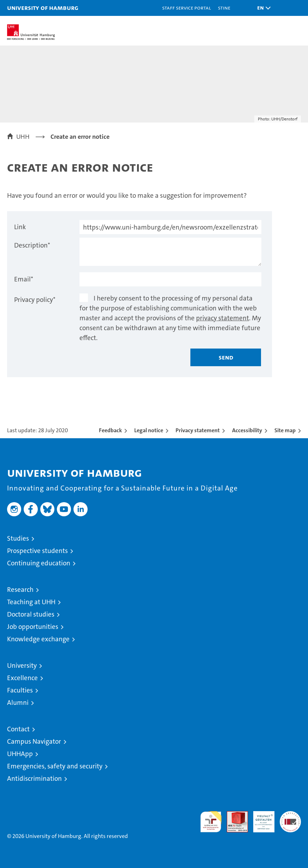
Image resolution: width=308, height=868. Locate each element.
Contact (18, 729)
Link (20, 227)
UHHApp (20, 754)
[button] (262, 8)
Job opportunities (33, 627)
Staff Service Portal (186, 8)
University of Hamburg (43, 8)
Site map (285, 430)
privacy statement (223, 318)
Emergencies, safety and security (55, 766)
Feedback (110, 430)
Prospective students (37, 551)
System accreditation (290, 819)
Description (32, 245)
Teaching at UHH (31, 602)
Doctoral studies (31, 614)
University (22, 665)
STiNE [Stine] (224, 8)
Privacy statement (198, 430)
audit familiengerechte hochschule (211, 822)
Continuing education (39, 563)
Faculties (20, 690)
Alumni (18, 703)
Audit (233, 815)
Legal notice (149, 430)
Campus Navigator (34, 741)
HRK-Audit (260, 819)
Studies (18, 538)
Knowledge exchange (38, 639)
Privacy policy (35, 300)
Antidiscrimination (34, 778)
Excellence (22, 678)
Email (24, 279)
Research (20, 590)
